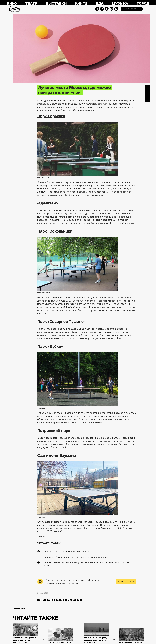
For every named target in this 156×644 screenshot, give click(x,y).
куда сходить (74, 600)
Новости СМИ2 (19, 609)
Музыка (120, 4)
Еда (100, 4)
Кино (12, 4)
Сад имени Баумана (57, 455)
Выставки (56, 4)
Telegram (97, 9)
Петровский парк (54, 431)
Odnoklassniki (107, 9)
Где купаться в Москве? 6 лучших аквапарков (68, 552)
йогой (111, 104)
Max (116, 9)
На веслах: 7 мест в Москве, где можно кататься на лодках (76, 557)
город (60, 600)
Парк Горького (51, 116)
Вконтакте (148, 94)
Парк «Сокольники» (56, 231)
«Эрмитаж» (48, 203)
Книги (81, 4)
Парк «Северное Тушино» (61, 322)
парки (51, 600)
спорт (42, 600)
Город (143, 4)
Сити (15, 9)
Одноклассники (148, 99)
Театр (31, 4)
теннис (51, 107)
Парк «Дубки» (50, 346)
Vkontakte (102, 9)
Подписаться (126, 582)
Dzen (111, 9)
